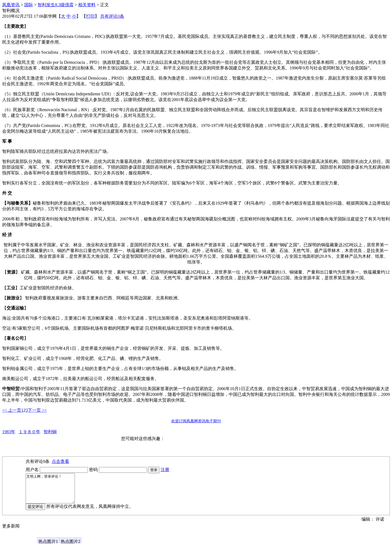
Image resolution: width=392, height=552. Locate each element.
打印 (90, 16)
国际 (29, 5)
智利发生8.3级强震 (56, 5)
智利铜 (50, 432)
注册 (165, 470)
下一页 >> (37, 410)
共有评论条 (112, 16)
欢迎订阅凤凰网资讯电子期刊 (196, 421)
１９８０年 (29, 432)
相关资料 (87, 5)
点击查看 (60, 461)
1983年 (9, 432)
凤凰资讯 (11, 5)
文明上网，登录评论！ (53, 491)
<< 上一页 (12, 410)
